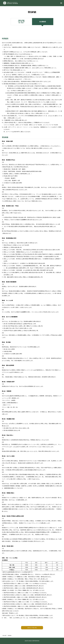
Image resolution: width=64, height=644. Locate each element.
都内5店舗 (21, 21)
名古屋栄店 (43, 22)
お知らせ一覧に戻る (32, 628)
